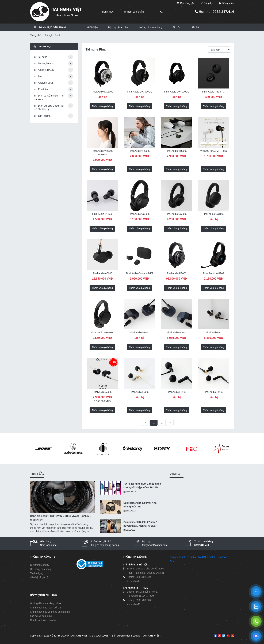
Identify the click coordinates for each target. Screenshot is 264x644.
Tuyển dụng (37, 573)
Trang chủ (36, 35)
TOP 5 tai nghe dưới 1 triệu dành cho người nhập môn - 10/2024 (142, 486)
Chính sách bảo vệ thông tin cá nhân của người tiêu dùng (50, 614)
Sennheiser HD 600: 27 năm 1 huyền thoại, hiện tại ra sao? (141, 524)
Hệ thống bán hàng (41, 569)
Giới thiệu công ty (40, 565)
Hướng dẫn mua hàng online (46, 603)
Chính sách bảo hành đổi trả (46, 608)
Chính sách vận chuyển (43, 620)
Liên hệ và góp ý (39, 577)
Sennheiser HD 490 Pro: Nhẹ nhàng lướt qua (140, 505)
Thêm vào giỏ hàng (102, 106)
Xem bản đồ (133, 581)
